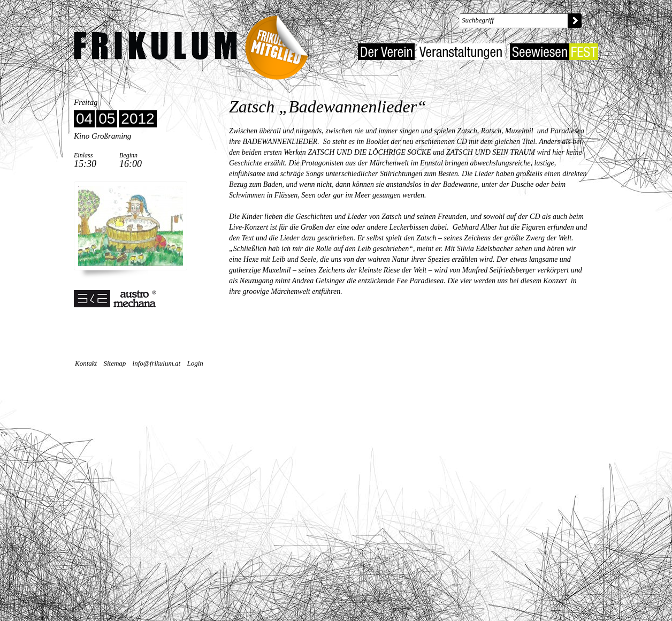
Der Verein (386, 52)
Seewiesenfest (554, 52)
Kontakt (86, 363)
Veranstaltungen (461, 52)
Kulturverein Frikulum (155, 46)
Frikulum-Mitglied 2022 (280, 44)
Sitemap (114, 363)
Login (195, 363)
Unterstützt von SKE (115, 299)
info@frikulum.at (157, 363)
